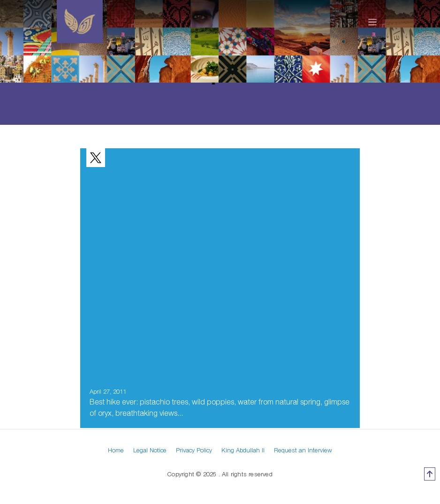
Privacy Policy (194, 450)
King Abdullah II (243, 450)
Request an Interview (303, 450)
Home (116, 450)
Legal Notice (150, 450)
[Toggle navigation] (373, 22)
